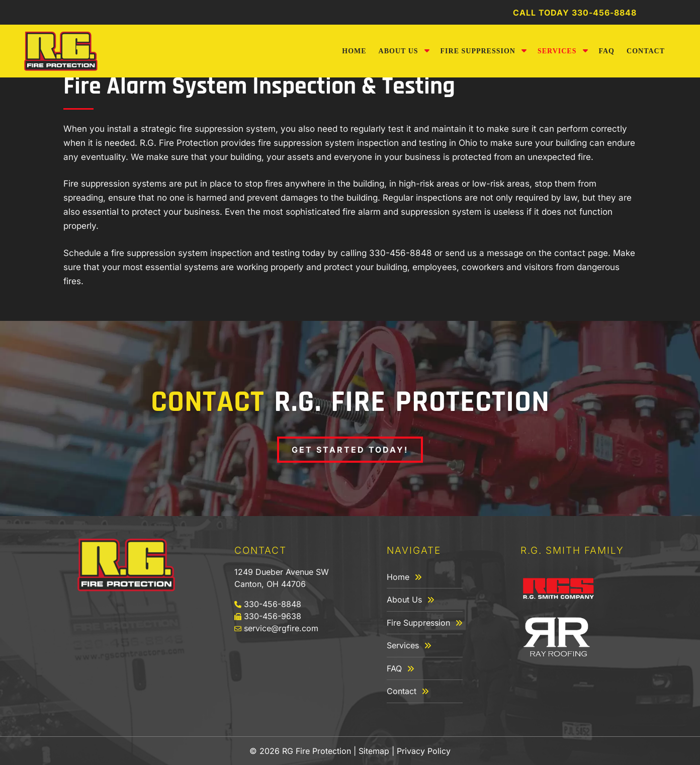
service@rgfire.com (280, 628)
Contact (646, 51)
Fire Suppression (478, 51)
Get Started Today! (350, 450)
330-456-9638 (273, 616)
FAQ (607, 51)
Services (557, 51)
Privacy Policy (424, 751)
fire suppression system (227, 129)
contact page (581, 253)
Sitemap (374, 751)
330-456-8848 (401, 253)
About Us (399, 51)
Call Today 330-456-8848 (575, 13)
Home (354, 51)
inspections (439, 198)
